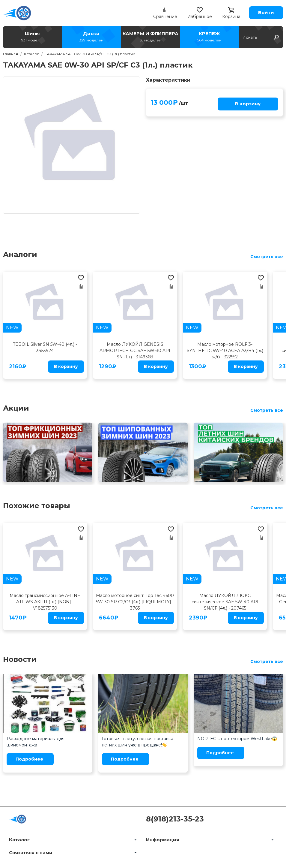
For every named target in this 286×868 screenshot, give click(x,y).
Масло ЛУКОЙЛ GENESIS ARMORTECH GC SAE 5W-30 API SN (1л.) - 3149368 (135, 351)
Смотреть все (267, 257)
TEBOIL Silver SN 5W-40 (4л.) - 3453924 (45, 347)
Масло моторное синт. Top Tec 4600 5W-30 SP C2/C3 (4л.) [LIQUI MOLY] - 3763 (135, 602)
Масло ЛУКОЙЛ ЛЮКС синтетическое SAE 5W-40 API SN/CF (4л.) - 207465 (225, 602)
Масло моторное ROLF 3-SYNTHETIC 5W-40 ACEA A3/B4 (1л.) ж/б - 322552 (225, 351)
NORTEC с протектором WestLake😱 (237, 739)
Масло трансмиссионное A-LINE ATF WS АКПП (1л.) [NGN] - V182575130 (45, 602)
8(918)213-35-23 (175, 819)
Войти (266, 12)
